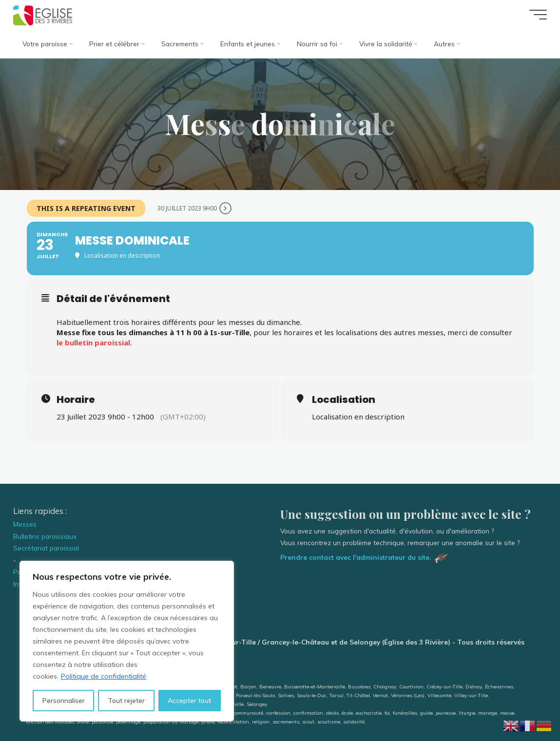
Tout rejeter (126, 701)
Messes (25, 524)
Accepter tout (189, 701)
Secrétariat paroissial (46, 548)
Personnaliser (64, 701)
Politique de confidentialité (104, 676)
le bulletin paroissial (93, 342)
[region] (127, 641)
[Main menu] (538, 15)
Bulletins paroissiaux (45, 536)
